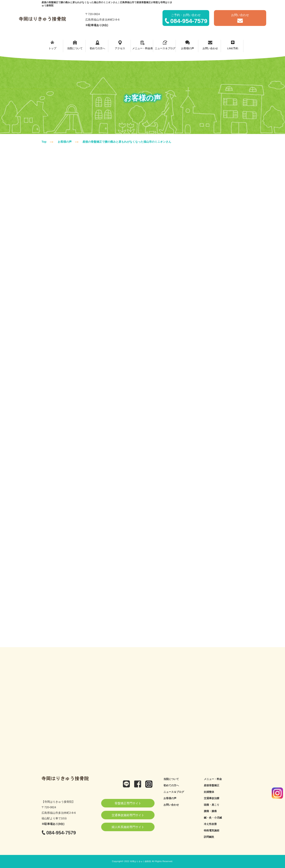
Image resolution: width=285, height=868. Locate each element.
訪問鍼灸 (209, 837)
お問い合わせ (210, 45)
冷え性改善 (210, 824)
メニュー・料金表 (143, 45)
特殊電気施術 (212, 830)
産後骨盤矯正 (212, 785)
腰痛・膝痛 (210, 811)
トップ (52, 45)
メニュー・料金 (213, 779)
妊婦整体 (209, 792)
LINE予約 (233, 45)
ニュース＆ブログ (165, 45)
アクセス (120, 45)
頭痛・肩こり (212, 805)
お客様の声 (188, 45)
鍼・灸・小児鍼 (213, 818)
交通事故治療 (212, 798)
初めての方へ (97, 45)
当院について (75, 45)
